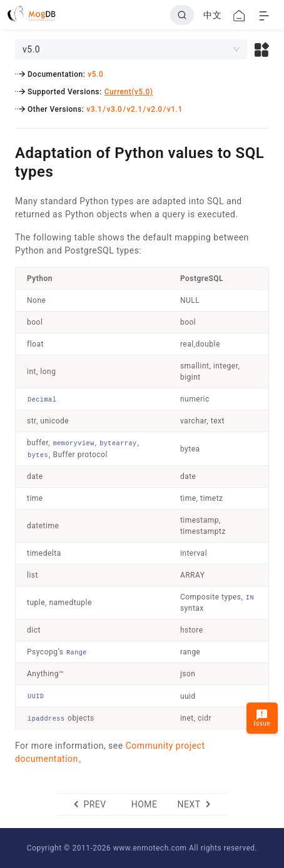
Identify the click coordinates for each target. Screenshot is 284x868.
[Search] (182, 15)
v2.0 (155, 109)
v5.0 (95, 74)
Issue (262, 718)
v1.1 (175, 109)
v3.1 (94, 109)
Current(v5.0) (129, 92)
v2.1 (135, 109)
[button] (262, 49)
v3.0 (114, 109)
